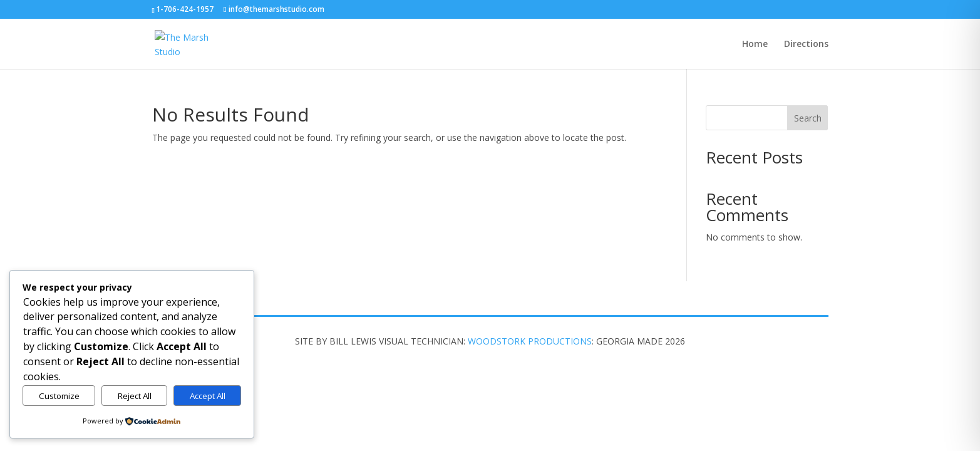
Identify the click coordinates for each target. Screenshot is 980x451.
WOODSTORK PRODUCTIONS (530, 341)
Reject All (135, 396)
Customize (59, 396)
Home (755, 44)
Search (808, 118)
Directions (806, 44)
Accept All (208, 396)
